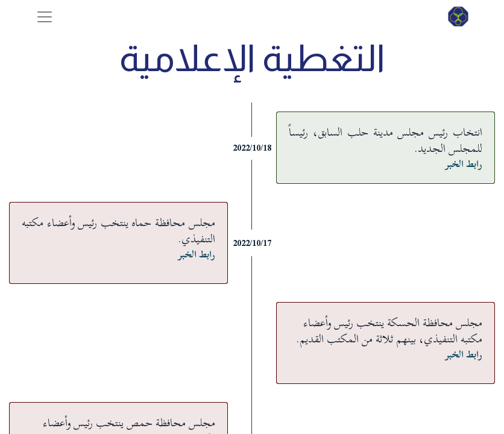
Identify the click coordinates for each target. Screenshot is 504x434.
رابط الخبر (464, 164)
